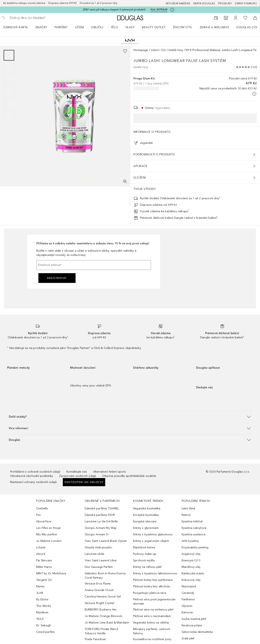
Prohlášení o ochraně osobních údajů (35, 472)
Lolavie (41, 547)
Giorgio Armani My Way (101, 528)
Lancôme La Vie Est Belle (101, 521)
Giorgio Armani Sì (96, 534)
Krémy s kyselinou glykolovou (153, 534)
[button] (130, 417)
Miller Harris (44, 567)
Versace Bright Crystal (99, 603)
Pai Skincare (44, 560)
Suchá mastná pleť (194, 619)
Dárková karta (16, 27)
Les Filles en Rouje (48, 528)
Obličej (97, 27)
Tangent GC (44, 580)
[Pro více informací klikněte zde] (172, 10)
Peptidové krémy (144, 547)
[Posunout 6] (9, 116)
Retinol (186, 515)
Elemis (40, 586)
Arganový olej (191, 554)
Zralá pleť (188, 638)
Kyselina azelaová (193, 534)
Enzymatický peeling (195, 547)
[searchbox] (40, 18)
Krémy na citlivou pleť (147, 567)
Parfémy (61, 27)
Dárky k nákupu (246, 3)
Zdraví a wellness (214, 27)
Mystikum (42, 612)
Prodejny (225, 3)
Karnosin (187, 612)
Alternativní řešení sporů (109, 472)
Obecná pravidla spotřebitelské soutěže (129, 476)
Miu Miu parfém (47, 534)
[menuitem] (18, 27)
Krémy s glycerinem (146, 528)
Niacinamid (189, 586)
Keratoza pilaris (192, 625)
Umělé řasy (176, 50)
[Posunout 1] (9, 55)
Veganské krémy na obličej (151, 623)
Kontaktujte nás (77, 472)
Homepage (141, 50)
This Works (44, 606)
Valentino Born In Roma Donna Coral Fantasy (105, 576)
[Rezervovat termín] (216, 18)
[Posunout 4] (9, 92)
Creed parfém (45, 632)
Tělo (114, 27)
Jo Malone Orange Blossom (104, 616)
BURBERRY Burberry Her (101, 610)
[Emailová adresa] (94, 265)
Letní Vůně (188, 508)
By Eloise (42, 599)
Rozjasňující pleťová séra (150, 593)
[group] (9, 86)
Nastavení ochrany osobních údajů (33, 482)
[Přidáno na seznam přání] (125, 51)
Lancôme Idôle (95, 554)
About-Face (44, 521)
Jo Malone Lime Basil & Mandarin (107, 623)
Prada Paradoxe (95, 639)
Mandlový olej (191, 567)
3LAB (40, 593)
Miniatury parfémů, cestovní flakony (152, 631)
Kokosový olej (191, 580)
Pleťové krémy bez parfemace (153, 580)
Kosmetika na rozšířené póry (152, 639)
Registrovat (57, 278)
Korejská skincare (145, 521)
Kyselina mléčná (192, 521)
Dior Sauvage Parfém (99, 567)
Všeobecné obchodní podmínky (32, 476)
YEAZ (40, 619)
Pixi (38, 515)
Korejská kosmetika (146, 515)
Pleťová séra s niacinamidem (152, 616)
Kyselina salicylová (194, 528)
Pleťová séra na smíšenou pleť (153, 610)
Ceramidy (188, 593)
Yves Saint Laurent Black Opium (106, 541)
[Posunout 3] (9, 80)
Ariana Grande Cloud (99, 590)
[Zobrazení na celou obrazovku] (125, 182)
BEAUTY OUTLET (154, 27)
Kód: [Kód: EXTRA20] (159, 10)
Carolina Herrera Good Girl (103, 597)
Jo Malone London (49, 541)
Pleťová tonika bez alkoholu (152, 586)
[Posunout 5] (9, 104)
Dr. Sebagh (44, 625)
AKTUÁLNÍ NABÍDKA (178, 3)
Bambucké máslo (193, 573)
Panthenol (188, 599)
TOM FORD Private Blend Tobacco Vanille (101, 631)
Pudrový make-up (145, 554)
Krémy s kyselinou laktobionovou (155, 573)
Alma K (41, 554)
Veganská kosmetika (147, 508)
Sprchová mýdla (144, 560)
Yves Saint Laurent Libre (101, 560)
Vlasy (130, 27)
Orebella (42, 508)
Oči (163, 50)
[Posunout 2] (9, 67)
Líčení (79, 27)
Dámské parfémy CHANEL (102, 508)
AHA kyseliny (190, 541)
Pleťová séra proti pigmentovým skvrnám (154, 602)
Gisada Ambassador (99, 547)
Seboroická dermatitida (197, 632)
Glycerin (187, 606)
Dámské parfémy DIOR (100, 515)
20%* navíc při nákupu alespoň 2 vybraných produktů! (114, 10)
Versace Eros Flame (98, 584)
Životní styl (183, 27)
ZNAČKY (41, 27)
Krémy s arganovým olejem (151, 541)
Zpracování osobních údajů (78, 476)
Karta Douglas (204, 3)
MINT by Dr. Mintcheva (51, 573)
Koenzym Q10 (191, 560)
